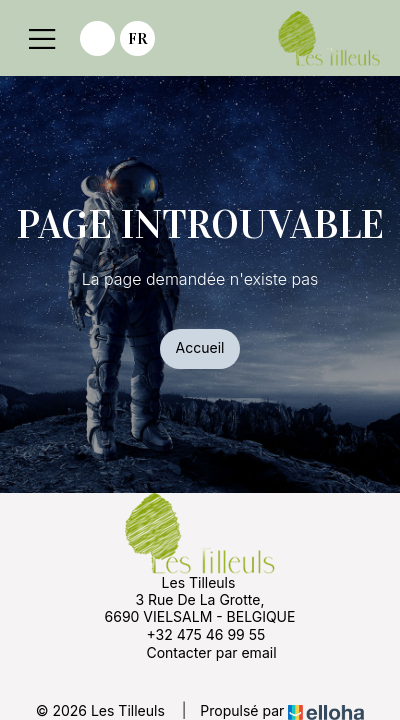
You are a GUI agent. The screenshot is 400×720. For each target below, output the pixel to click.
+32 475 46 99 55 (194, 634)
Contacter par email (199, 652)
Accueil (200, 347)
